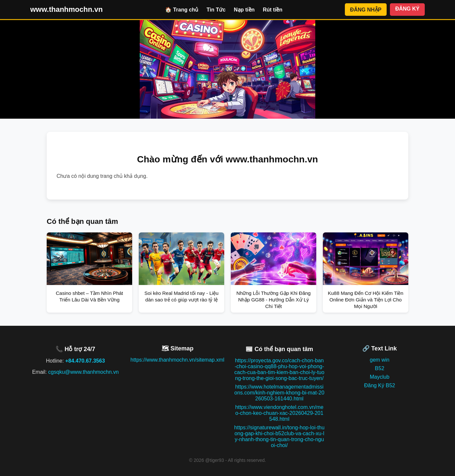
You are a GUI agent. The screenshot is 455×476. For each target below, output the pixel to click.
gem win (380, 360)
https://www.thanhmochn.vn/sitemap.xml (177, 360)
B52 (379, 368)
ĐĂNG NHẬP (366, 10)
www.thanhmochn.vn (66, 9)
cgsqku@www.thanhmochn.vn (84, 372)
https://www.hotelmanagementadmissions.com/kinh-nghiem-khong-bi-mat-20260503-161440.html (279, 393)
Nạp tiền (244, 10)
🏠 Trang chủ (182, 10)
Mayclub (380, 377)
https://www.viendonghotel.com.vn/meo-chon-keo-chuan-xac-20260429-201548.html (279, 413)
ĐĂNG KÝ (407, 9)
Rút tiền (273, 10)
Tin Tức (216, 10)
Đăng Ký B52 (379, 385)
